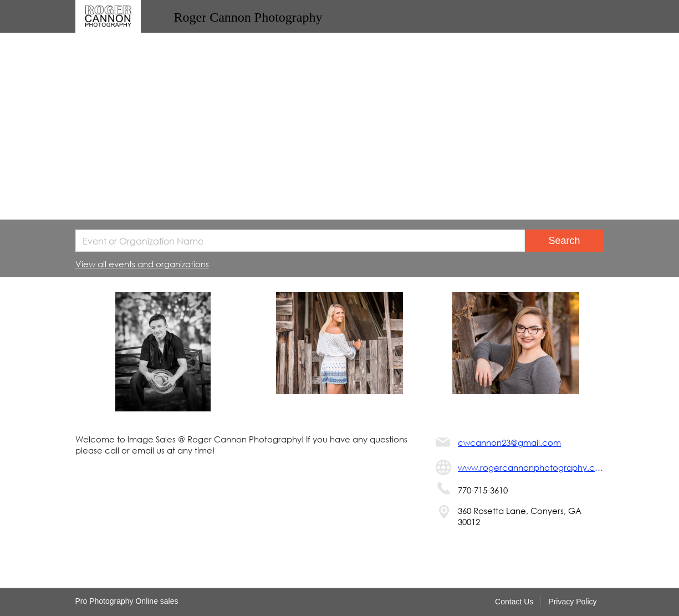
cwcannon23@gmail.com (509, 442)
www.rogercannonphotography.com (531, 467)
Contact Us (514, 602)
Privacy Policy (572, 602)
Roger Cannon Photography (248, 17)
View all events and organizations (142, 264)
